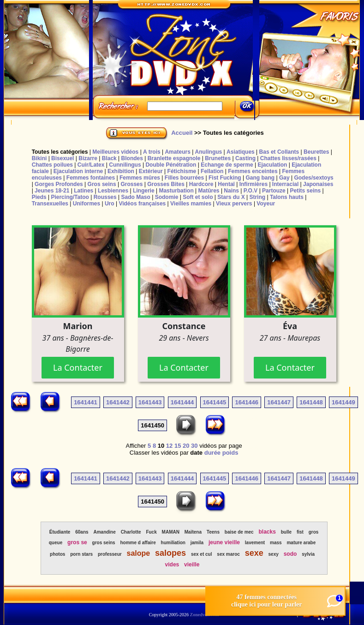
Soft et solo (198, 197)
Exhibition (121, 171)
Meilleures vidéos (115, 152)
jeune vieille (224, 542)
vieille (192, 565)
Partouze (274, 191)
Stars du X (231, 197)
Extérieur (151, 171)
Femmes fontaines (91, 178)
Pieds (39, 197)
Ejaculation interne (78, 171)
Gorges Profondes (59, 184)
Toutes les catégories (60, 152)
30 (194, 446)
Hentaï (226, 184)
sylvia (308, 554)
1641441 (86, 402)
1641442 (118, 402)
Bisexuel (63, 158)
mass (276, 543)
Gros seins (102, 184)
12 (169, 446)
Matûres (209, 191)
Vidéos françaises (142, 204)
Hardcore (201, 184)
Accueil (182, 133)
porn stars (81, 554)
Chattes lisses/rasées (288, 158)
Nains (231, 191)
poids (230, 453)
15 (178, 446)
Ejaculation (272, 165)
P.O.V (251, 191)
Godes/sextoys (313, 178)
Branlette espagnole (174, 158)
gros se (77, 542)
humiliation (173, 543)
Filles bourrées (184, 178)
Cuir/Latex (91, 165)
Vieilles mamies (191, 204)
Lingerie (144, 191)
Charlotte (131, 532)
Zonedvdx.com (205, 615)
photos (57, 554)
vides (172, 565)
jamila (197, 543)
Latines (84, 191)
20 (186, 446)
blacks (267, 532)
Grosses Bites (166, 184)
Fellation (212, 171)
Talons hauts (287, 197)
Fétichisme (182, 171)
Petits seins (306, 191)
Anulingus (209, 152)
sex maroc (228, 554)
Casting (245, 158)
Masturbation (176, 191)
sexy (274, 554)
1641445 (215, 402)
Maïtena (193, 532)
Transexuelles (50, 204)
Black (109, 158)
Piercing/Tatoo (70, 197)
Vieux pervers (234, 204)
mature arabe (301, 543)
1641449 (343, 402)
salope (138, 553)
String (257, 197)
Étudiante (60, 532)
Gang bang (260, 178)
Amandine (104, 532)
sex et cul (202, 554)
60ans (82, 532)
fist (300, 532)
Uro (110, 204)
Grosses (131, 184)
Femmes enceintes (253, 171)
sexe (254, 553)
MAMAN (171, 532)
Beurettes (316, 152)
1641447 (279, 402)
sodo (290, 554)
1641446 (247, 402)
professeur (110, 554)
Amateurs (177, 152)
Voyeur (266, 204)
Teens (213, 532)
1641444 (182, 402)
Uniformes (87, 204)
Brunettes (218, 158)
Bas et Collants (279, 152)
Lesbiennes (113, 191)
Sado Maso (136, 197)
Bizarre (88, 158)
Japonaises (318, 184)
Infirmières (254, 184)
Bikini (39, 158)
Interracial (285, 184)
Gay (284, 178)
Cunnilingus (125, 165)
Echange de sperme (227, 165)
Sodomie (167, 197)
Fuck (151, 532)
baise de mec (239, 532)
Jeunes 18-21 (52, 191)
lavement (255, 543)
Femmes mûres (140, 178)
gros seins (104, 543)
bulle (286, 532)
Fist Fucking (225, 178)
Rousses (105, 197)
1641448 (311, 402)
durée (212, 453)
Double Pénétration (171, 165)
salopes (170, 553)
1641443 (150, 402)
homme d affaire (138, 543)
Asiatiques (241, 152)
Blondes (132, 158)
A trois (152, 152)
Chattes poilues (52, 165)
